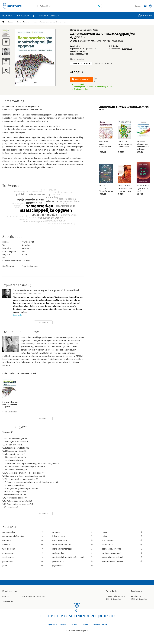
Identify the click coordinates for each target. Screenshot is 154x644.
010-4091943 (146, 16)
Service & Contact (100, 625)
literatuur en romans (72, 545)
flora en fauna (23, 549)
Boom (24, 255)
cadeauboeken (23, 532)
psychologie (72, 566)
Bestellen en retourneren (34, 597)
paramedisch (72, 561)
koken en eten (72, 536)
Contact (6, 597)
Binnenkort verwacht (49, 16)
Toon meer (42, 322)
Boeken (11, 22)
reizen (122, 532)
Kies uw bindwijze (77, 59)
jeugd (23, 566)
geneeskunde (23, 553)
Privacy (74, 625)
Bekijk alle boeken (10, 412)
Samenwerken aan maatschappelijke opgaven (49, 22)
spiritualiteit (122, 545)
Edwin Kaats (92, 30)
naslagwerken (72, 553)
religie (122, 536)
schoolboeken (122, 540)
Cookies (85, 625)
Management (127, 49)
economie (23, 540)
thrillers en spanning (122, 553)
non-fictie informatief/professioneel (72, 557)
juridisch (72, 532)
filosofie (23, 545)
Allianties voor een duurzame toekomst (143, 147)
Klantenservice (10, 591)
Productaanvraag (26, 16)
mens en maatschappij (72, 549)
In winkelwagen (82, 79)
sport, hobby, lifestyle (122, 549)
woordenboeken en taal (122, 561)
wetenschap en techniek (122, 557)
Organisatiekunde (23, 22)
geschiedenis (23, 557)
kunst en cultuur (72, 540)
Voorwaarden (8, 601)
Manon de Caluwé (78, 30)
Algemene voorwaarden (57, 625)
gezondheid (23, 561)
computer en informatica (23, 536)
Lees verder (18, 315)
